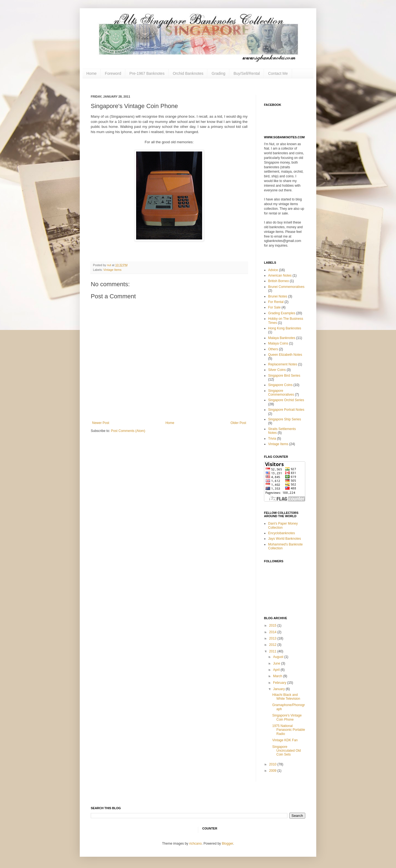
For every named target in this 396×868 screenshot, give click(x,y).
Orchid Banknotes (188, 73)
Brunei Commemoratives (286, 287)
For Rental (276, 302)
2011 (273, 651)
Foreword (113, 73)
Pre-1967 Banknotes (147, 73)
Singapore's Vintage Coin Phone (287, 717)
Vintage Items (112, 270)
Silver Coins (277, 370)
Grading (218, 73)
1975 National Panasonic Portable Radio (289, 730)
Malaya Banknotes (282, 338)
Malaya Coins (278, 343)
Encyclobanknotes (281, 533)
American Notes (280, 275)
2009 (273, 771)
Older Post (238, 423)
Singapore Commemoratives (281, 393)
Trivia (272, 439)
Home (91, 73)
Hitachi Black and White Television (286, 697)
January (279, 689)
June (277, 663)
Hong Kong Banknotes (285, 328)
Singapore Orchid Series (286, 400)
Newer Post (101, 423)
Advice (273, 270)
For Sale (274, 307)
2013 (273, 638)
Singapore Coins (280, 385)
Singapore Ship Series (284, 419)
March (278, 676)
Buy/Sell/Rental (247, 73)
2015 (273, 625)
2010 (273, 764)
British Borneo (278, 281)
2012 (273, 645)
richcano (195, 844)
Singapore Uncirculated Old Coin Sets (287, 751)
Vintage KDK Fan (285, 740)
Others (273, 349)
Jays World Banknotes (284, 539)
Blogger (228, 844)
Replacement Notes (283, 364)
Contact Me (278, 73)
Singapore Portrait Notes (286, 410)
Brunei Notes (278, 296)
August (279, 657)
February (280, 683)
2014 (273, 632)
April (277, 670)
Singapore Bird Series (284, 376)
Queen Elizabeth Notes (285, 355)
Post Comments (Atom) (128, 431)
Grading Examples (282, 313)
